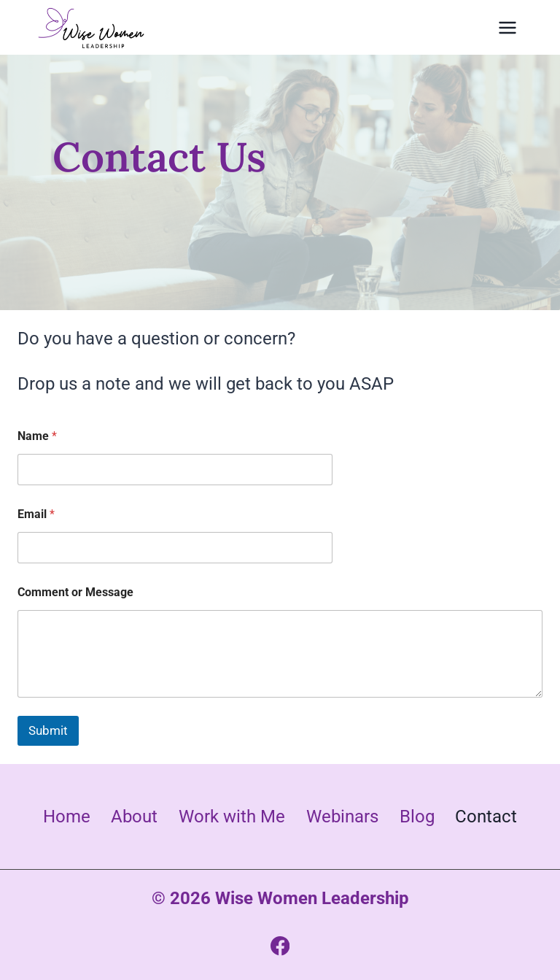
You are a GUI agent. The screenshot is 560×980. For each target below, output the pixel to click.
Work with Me (232, 817)
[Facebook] (280, 946)
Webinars (342, 817)
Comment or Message (75, 592)
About (134, 817)
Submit (48, 730)
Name (37, 436)
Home (67, 817)
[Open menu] (507, 27)
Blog (417, 817)
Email (36, 514)
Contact (486, 817)
